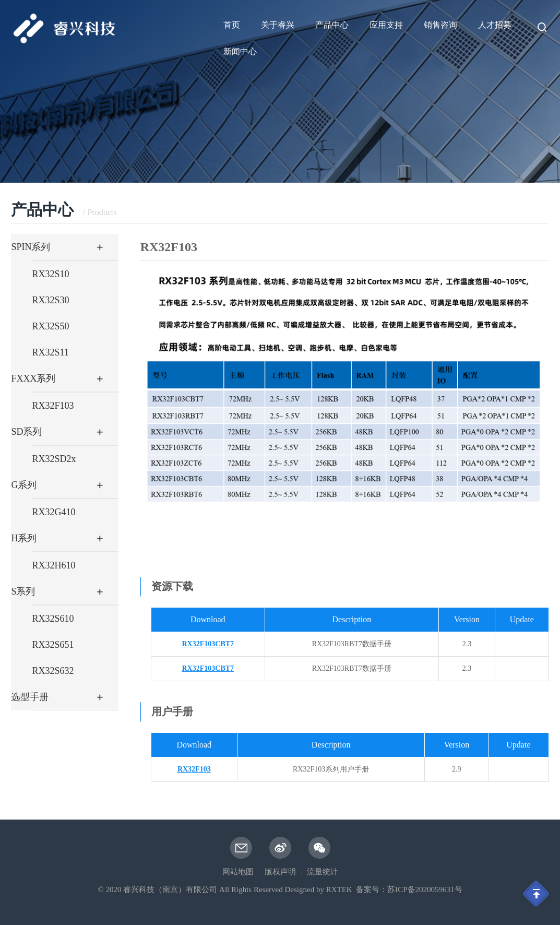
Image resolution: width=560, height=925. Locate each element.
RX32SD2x (54, 459)
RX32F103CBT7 (208, 644)
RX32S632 (53, 671)
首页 (232, 25)
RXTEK (339, 890)
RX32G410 (53, 512)
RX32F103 (53, 406)
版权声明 (280, 872)
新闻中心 (240, 51)
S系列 (23, 591)
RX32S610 (53, 619)
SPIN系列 (31, 247)
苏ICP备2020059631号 (425, 890)
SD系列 (26, 432)
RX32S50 (50, 326)
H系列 (24, 538)
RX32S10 (50, 274)
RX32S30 (50, 300)
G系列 (24, 485)
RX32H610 (53, 565)
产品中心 (332, 25)
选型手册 (30, 697)
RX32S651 (53, 645)
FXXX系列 (33, 378)
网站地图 (238, 872)
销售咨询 (440, 25)
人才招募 (495, 25)
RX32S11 (50, 352)
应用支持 (386, 25)
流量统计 (323, 872)
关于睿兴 (278, 25)
